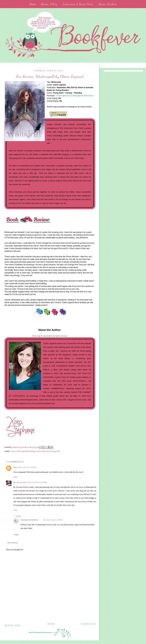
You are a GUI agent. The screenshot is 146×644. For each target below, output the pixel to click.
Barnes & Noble (71, 96)
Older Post (89, 624)
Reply (15, 477)
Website (36, 336)
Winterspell (46, 451)
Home (33, 4)
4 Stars (13, 451)
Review (38, 451)
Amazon (59, 96)
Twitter (53, 336)
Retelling (31, 451)
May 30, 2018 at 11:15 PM (53, 520)
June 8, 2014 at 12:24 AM (27, 467)
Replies (19, 516)
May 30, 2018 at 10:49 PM (37, 482)
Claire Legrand (22, 451)
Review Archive (107, 4)
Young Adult (55, 451)
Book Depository (86, 96)
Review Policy (49, 4)
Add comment (12, 543)
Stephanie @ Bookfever (30, 520)
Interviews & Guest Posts (78, 4)
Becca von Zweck (20, 482)
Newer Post (13, 625)
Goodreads (63, 336)
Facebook (45, 336)
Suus (15, 467)
